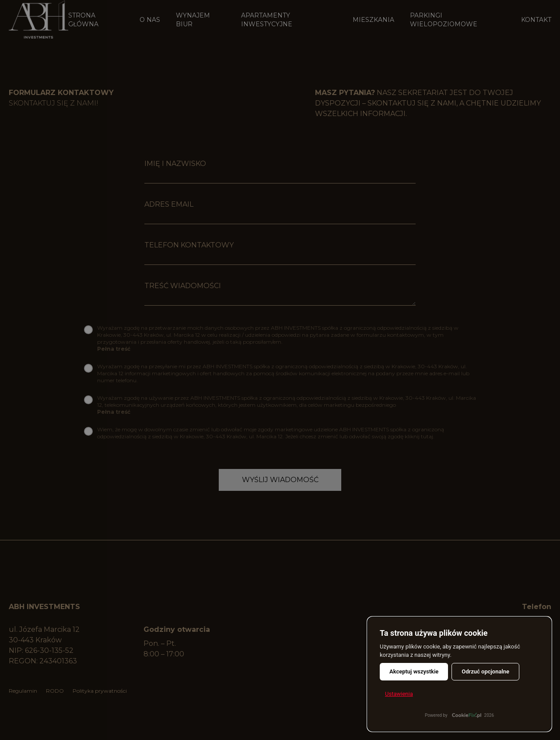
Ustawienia (399, 694)
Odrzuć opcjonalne (485, 671)
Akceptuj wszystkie (414, 671)
